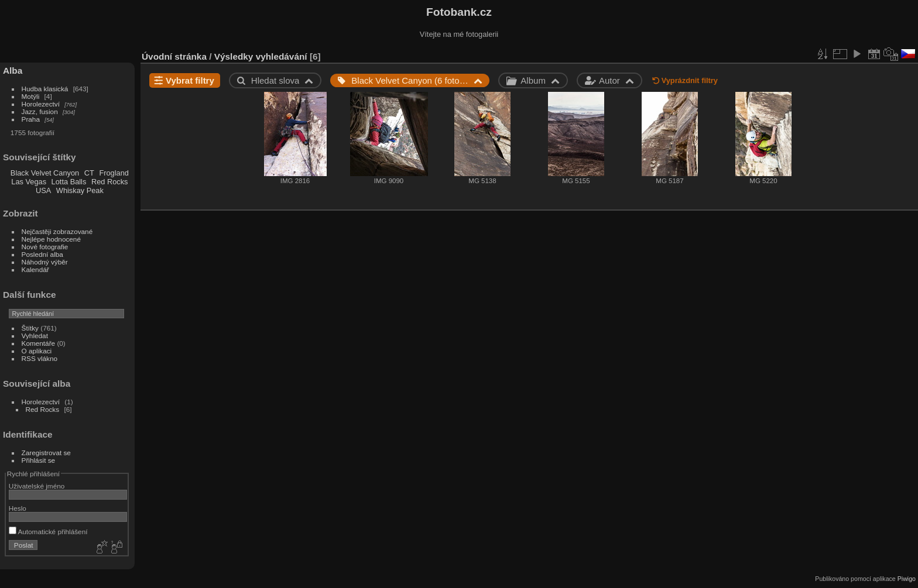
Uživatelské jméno (37, 486)
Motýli (31, 96)
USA (43, 190)
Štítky (30, 328)
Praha (31, 119)
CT (89, 173)
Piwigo (907, 579)
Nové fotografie (45, 247)
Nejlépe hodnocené (51, 239)
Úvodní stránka (174, 56)
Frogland (114, 173)
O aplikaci (37, 351)
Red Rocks (110, 182)
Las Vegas (29, 182)
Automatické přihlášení (48, 532)
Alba (13, 71)
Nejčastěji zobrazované (57, 231)
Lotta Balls (69, 182)
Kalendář (35, 269)
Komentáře (39, 343)
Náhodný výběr (45, 262)
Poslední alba (42, 254)
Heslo (18, 508)
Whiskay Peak (80, 190)
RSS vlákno (40, 358)
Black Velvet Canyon (45, 173)
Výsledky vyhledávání (261, 56)
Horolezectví (41, 104)
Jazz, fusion (40, 111)
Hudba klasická (45, 89)
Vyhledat (35, 336)
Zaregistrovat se (46, 453)
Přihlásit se (39, 460)
